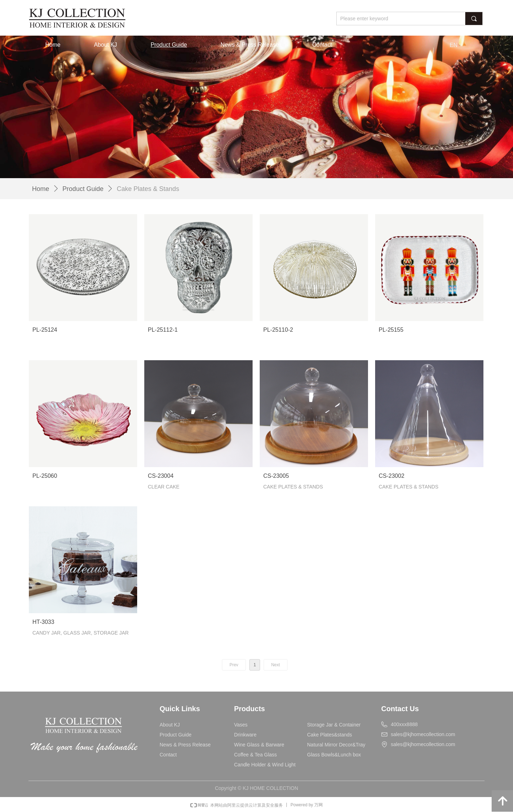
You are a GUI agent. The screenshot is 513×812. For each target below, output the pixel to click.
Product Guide (83, 189)
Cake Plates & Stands (148, 189)
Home (41, 189)
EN (454, 45)
